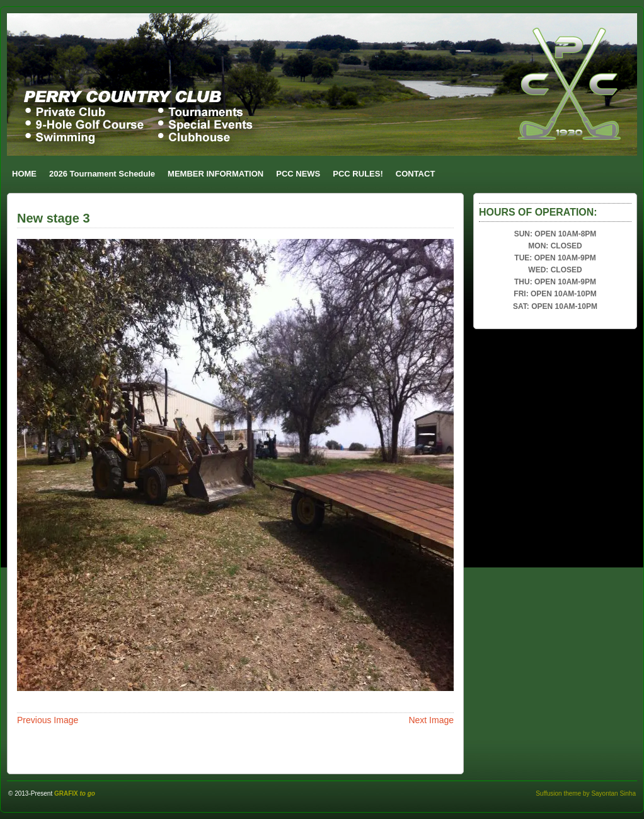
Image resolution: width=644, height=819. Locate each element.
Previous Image (48, 720)
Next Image (431, 720)
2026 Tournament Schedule (102, 174)
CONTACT (416, 174)
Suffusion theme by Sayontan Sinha (586, 793)
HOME (24, 174)
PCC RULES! (358, 174)
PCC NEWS (298, 174)
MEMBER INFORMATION (216, 174)
